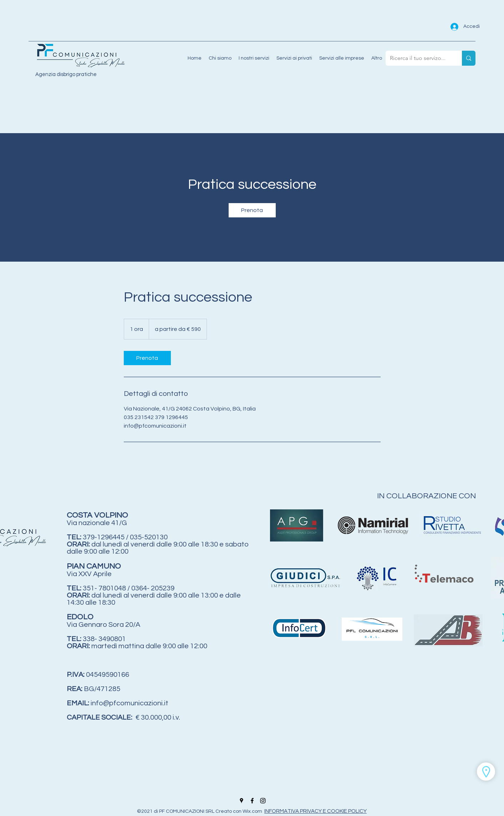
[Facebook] (252, 801)
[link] (252, 210)
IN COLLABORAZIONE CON (427, 496)
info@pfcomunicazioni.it (129, 703)
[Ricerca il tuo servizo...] (418, 58)
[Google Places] (241, 801)
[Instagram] (263, 801)
